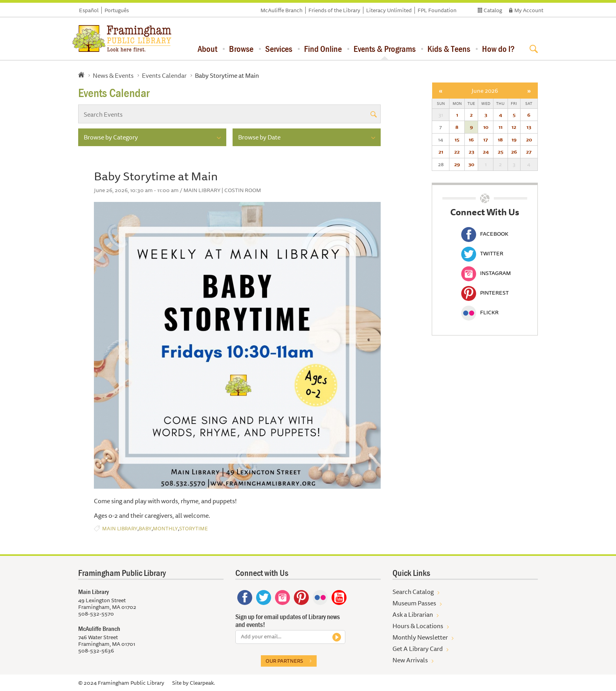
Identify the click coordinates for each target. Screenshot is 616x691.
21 (441, 152)
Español (89, 10)
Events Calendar (164, 75)
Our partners (284, 661)
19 (514, 139)
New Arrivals (410, 660)
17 (486, 139)
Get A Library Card (418, 649)
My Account (529, 10)
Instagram (486, 273)
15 (457, 139)
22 (457, 152)
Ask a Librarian (413, 614)
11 (500, 127)
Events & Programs (385, 49)
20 (529, 139)
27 (529, 152)
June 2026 (485, 91)
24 (486, 152)
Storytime (193, 529)
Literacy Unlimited (389, 10)
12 (514, 127)
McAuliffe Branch (281, 10)
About (207, 49)
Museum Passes (414, 603)
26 (514, 152)
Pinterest (485, 293)
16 (471, 139)
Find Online (323, 49)
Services (279, 49)
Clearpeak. (202, 683)
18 (500, 139)
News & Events (113, 75)
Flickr (480, 312)
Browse (241, 49)
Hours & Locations (418, 626)
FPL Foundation (437, 10)
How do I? (498, 49)
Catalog (493, 10)
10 (486, 127)
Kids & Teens (449, 49)
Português (117, 10)
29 (457, 164)
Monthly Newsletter (420, 637)
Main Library (120, 529)
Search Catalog (413, 592)
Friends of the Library (334, 10)
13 (529, 127)
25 (500, 152)
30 (471, 164)
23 (471, 152)
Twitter (482, 253)
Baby (145, 529)
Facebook (485, 234)
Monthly (165, 529)
